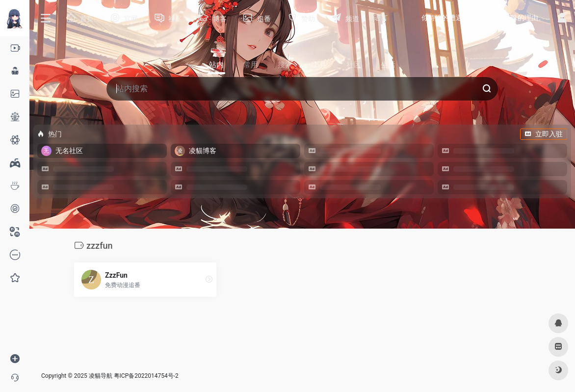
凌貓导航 (101, 376)
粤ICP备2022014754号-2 (146, 376)
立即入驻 (544, 134)
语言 (381, 18)
